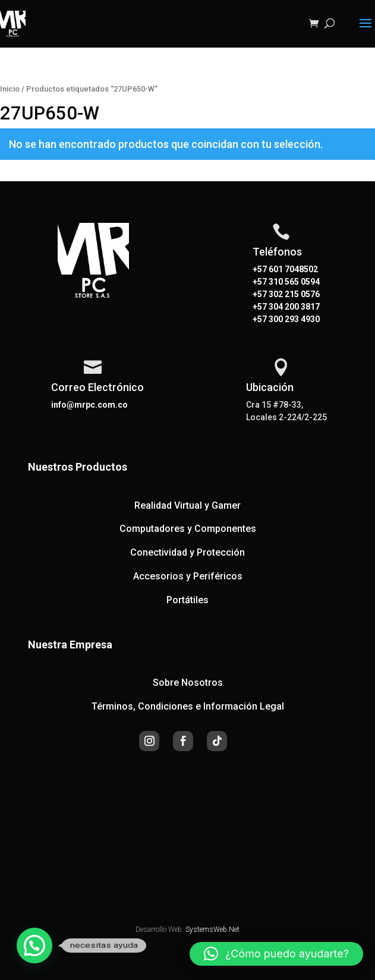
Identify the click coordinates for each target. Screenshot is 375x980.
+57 (260, 282)
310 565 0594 (293, 282)
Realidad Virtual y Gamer (187, 505)
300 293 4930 (293, 319)
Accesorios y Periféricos (188, 576)
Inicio (10, 89)
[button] (34, 946)
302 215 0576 (293, 294)
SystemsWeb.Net (212, 929)
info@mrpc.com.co (89, 405)
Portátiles (187, 600)
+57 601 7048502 (285, 269)
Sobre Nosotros (188, 683)
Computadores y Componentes (188, 529)
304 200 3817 (293, 307)
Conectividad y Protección (187, 552)
